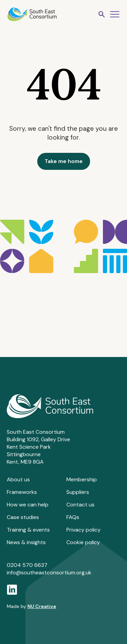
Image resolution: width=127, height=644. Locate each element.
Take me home (64, 161)
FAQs (73, 517)
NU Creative (42, 606)
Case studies (23, 517)
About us (18, 479)
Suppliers (78, 492)
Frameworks (22, 492)
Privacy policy (83, 530)
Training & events (28, 530)
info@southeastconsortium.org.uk (49, 573)
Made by (31, 606)
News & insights (26, 542)
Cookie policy (83, 542)
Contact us (80, 505)
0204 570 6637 (27, 565)
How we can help (28, 505)
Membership (82, 479)
